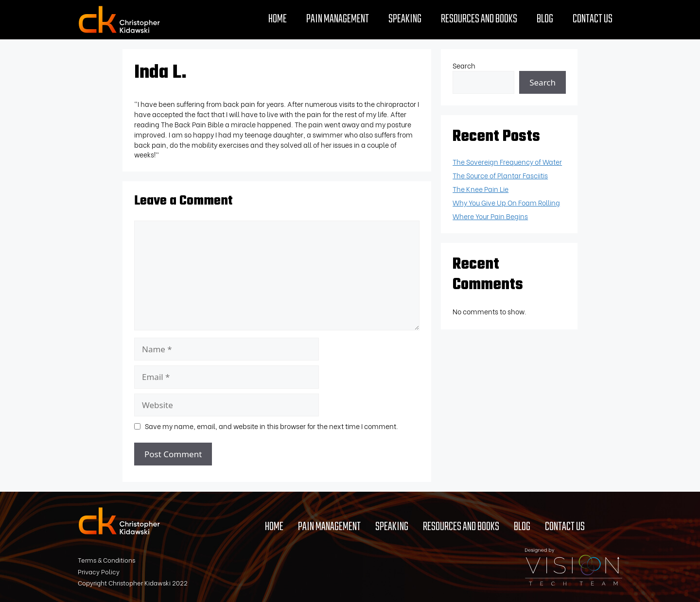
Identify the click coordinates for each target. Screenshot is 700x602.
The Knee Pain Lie (481, 189)
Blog (545, 19)
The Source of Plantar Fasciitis (500, 175)
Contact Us (593, 19)
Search (464, 65)
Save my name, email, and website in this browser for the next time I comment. (271, 426)
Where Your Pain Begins (490, 216)
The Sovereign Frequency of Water (507, 162)
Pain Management (338, 19)
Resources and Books (479, 19)
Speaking (405, 19)
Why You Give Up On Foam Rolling (506, 202)
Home (278, 19)
